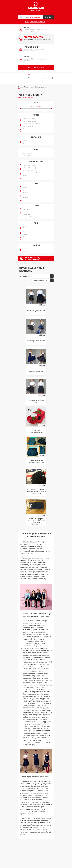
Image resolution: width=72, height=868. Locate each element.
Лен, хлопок (26, 209)
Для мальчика (27, 153)
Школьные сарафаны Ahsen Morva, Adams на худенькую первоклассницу (36, 521)
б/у (24, 143)
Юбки (24, 229)
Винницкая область (29, 119)
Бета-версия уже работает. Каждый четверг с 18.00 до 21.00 (37, 29)
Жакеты (25, 237)
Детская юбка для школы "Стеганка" (36, 341)
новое (25, 141)
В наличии (26, 249)
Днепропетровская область (32, 124)
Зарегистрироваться (38, 22)
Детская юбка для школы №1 (36, 401)
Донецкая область (29, 126)
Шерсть (25, 212)
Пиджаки (26, 232)
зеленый (26, 192)
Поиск (48, 17)
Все (29, 76)
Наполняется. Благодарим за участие (37, 38)
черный (25, 197)
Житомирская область (30, 129)
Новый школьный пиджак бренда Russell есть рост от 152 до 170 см (36, 491)
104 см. (25, 175)
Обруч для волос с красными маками (36, 431)
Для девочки (27, 156)
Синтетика (26, 214)
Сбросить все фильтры (26, 98)
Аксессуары (42, 78)
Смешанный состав (29, 217)
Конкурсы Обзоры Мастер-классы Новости (37, 58)
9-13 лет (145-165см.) (30, 170)
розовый (25, 195)
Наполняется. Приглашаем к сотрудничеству (37, 49)
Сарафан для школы (36, 371)
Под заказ (26, 251)
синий (25, 187)
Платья (25, 234)
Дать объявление (36, 67)
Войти (27, 22)
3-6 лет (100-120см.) (29, 165)
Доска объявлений (29, 542)
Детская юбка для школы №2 (36, 311)
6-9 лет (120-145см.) (29, 168)
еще (21, 131)
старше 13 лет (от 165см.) (31, 173)
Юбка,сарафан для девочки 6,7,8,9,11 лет (36, 461)
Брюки (25, 227)
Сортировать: (24, 276)
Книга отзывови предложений (33, 258)
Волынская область (29, 121)
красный (25, 190)
